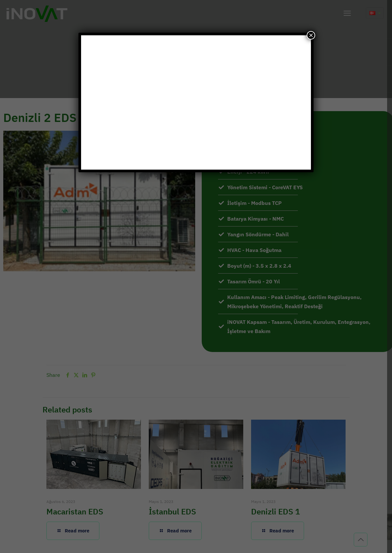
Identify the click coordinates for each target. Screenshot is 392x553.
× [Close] (311, 35)
